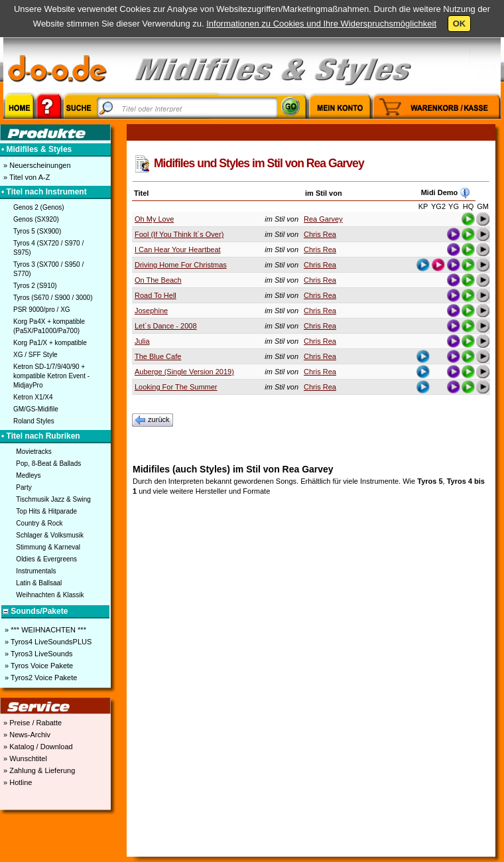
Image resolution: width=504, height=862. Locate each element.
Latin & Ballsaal (39, 583)
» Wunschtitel (24, 758)
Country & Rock (39, 523)
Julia (142, 341)
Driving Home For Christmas (181, 265)
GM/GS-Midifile (36, 409)
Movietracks (33, 452)
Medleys (28, 475)
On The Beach (158, 280)
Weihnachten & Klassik (50, 595)
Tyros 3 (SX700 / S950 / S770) (48, 269)
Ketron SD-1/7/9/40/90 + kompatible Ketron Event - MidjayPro (51, 376)
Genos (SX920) (36, 219)
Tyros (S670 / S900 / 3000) (53, 298)
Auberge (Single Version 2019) (184, 372)
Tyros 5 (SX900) (37, 231)
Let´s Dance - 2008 (166, 326)
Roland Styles (34, 421)
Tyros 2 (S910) (35, 286)
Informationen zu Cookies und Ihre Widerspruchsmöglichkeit (321, 24)
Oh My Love (154, 219)
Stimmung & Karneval (48, 547)
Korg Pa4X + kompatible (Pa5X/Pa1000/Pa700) (49, 326)
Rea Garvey (323, 219)
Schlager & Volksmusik (50, 535)
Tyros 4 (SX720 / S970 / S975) (48, 248)
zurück (153, 420)
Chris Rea (320, 234)
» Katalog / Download (37, 747)
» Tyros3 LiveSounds (38, 654)
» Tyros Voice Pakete (38, 666)
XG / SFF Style (35, 355)
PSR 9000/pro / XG (42, 310)
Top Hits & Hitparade (46, 511)
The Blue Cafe (158, 356)
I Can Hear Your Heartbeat (178, 250)
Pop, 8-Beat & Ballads (48, 464)
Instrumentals (36, 571)
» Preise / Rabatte (31, 723)
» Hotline (17, 782)
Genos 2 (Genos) (39, 207)
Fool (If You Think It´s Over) (179, 234)
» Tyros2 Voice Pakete (40, 678)
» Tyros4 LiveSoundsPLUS (47, 642)
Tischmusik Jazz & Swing (53, 499)
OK (460, 24)
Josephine (151, 311)
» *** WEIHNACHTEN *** (44, 630)
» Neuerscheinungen (36, 165)
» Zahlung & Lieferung (38, 770)
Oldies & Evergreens (46, 559)
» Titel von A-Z (26, 177)
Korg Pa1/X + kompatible (50, 343)
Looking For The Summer (176, 387)
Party (24, 487)
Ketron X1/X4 (33, 397)
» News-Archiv (26, 735)
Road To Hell (156, 295)
